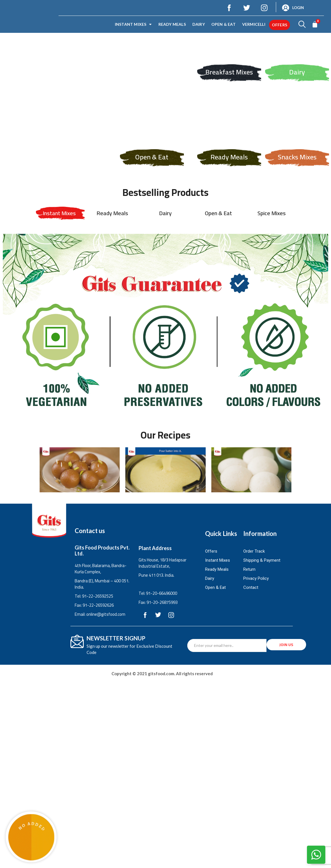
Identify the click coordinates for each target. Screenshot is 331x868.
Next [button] (324, 90)
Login (298, 8)
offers (280, 25)
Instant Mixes (133, 24)
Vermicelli (254, 24)
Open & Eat (223, 24)
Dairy (199, 24)
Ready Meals (172, 24)
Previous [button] (7, 90)
